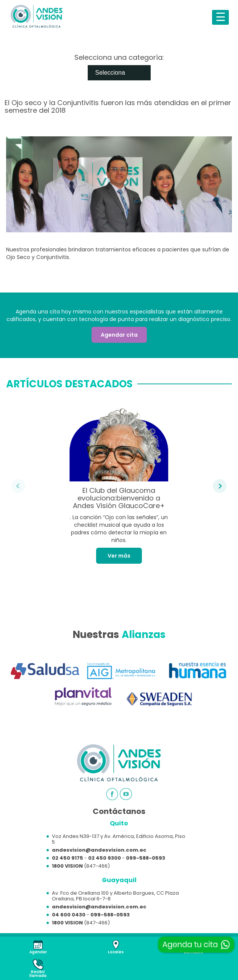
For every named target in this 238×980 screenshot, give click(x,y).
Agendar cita (119, 335)
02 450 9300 (105, 858)
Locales (116, 952)
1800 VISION (67, 866)
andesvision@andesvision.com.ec (99, 850)
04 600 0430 (69, 915)
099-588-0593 (146, 858)
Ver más (119, 556)
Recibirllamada (38, 974)
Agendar (38, 952)
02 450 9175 (68, 858)
